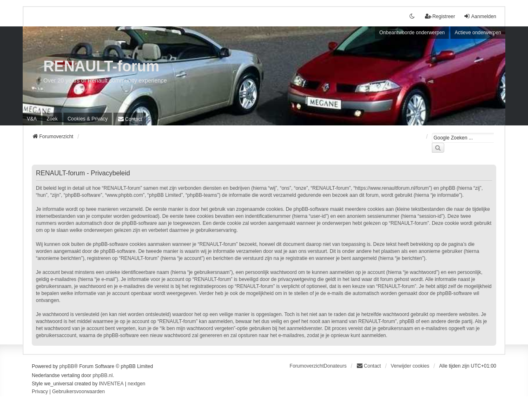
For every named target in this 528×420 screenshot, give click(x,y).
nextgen (137, 384)
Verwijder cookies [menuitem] (410, 366)
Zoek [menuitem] (52, 119)
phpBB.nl (103, 375)
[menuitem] (88, 119)
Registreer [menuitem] (440, 16)
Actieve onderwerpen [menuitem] (478, 33)
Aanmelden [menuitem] (480, 16)
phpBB (67, 366)
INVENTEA (111, 384)
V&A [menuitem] (32, 119)
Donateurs (335, 366)
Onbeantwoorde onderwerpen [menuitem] (412, 33)
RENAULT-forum (101, 66)
